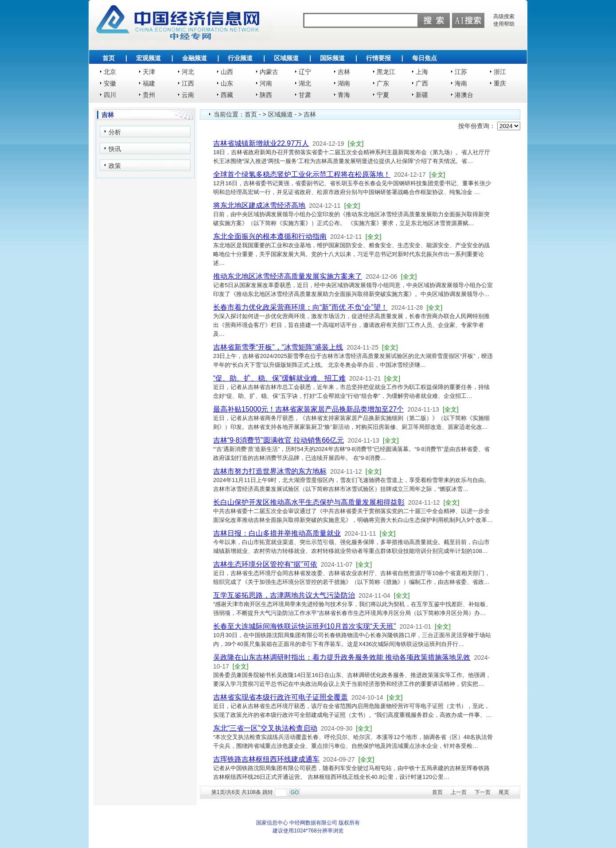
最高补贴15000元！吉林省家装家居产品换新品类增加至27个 (308, 409)
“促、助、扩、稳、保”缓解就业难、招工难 (279, 378)
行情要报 (378, 58)
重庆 (500, 83)
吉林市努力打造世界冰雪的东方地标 (270, 471)
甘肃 (305, 95)
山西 (227, 72)
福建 (149, 83)
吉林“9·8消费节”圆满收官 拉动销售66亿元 (279, 440)
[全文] (356, 144)
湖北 (305, 83)
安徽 (110, 83)
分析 (115, 132)
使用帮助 (504, 24)
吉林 (344, 72)
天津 (149, 72)
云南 (188, 95)
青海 (344, 95)
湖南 (344, 83)
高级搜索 (504, 16)
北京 (110, 72)
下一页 (483, 792)
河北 (188, 72)
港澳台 (464, 95)
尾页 (504, 792)
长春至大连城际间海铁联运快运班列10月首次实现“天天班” (304, 626)
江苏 (461, 72)
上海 (422, 72)
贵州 (149, 95)
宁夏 (383, 95)
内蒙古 (269, 72)
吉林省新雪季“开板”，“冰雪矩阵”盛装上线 (278, 347)
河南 (266, 83)
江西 (188, 83)
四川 (110, 95)
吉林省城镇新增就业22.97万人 (261, 143)
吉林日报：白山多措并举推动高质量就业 (277, 533)
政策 (115, 166)
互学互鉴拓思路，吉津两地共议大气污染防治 (284, 595)
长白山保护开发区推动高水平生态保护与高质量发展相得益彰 (309, 502)
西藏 (227, 95)
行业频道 (240, 58)
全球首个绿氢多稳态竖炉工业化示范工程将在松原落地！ (302, 174)
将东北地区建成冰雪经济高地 (259, 205)
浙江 (500, 72)
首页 (109, 58)
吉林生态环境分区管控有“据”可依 (265, 564)
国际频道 (332, 58)
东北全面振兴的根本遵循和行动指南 (270, 236)
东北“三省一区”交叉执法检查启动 (265, 728)
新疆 (422, 95)
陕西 (266, 95)
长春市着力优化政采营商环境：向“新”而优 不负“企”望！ (300, 307)
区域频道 (286, 58)
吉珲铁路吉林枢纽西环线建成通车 (266, 759)
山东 (227, 83)
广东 (383, 83)
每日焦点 (425, 58)
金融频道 (195, 58)
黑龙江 (386, 72)
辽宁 (305, 72)
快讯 (115, 149)
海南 (461, 83)
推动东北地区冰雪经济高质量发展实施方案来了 (288, 276)
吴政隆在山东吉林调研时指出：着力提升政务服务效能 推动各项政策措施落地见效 (342, 657)
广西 (422, 83)
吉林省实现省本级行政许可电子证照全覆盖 (281, 697)
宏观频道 (148, 58)
